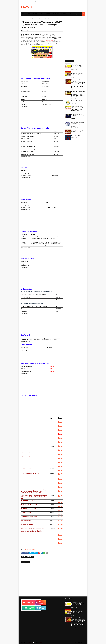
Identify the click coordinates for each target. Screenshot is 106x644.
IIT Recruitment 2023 (76, 136)
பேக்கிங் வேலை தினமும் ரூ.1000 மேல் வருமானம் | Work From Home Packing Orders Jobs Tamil (78, 116)
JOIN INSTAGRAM (41, 602)
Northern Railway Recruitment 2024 (29, 465)
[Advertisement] (42, 68)
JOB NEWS (26, 18)
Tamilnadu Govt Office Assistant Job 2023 (78, 102)
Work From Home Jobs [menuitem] (67, 14)
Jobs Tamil (26, 7)
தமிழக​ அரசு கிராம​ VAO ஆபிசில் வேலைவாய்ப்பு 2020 (78, 131)
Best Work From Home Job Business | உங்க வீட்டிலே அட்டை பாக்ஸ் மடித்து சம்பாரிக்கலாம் (77, 74)
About (25, 1)
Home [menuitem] (23, 14)
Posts (22, 30)
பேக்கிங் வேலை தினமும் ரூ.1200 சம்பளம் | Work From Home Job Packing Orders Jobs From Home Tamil (78, 66)
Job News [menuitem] (29, 14)
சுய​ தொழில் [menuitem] (77, 14)
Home (22, 1)
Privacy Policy (36, 1)
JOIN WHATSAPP (28, 608)
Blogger (41, 642)
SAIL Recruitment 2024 (26, 542)
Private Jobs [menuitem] (56, 14)
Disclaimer (42, 1)
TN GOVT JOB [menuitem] (36, 14)
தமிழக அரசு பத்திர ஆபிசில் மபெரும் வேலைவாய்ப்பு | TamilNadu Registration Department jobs (77, 109)
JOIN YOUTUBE (28, 602)
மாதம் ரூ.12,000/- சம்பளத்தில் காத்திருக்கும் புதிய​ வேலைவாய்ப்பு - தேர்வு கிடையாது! (78, 124)
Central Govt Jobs (27, 549)
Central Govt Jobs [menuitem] (46, 14)
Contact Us (30, 1)
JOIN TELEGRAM (40, 608)
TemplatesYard (30, 642)
